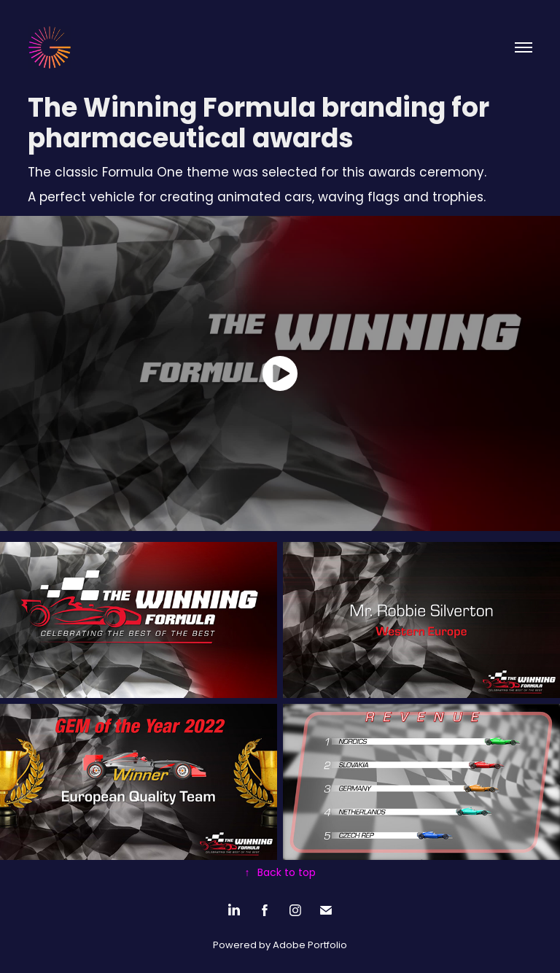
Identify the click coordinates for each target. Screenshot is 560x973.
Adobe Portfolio (310, 946)
